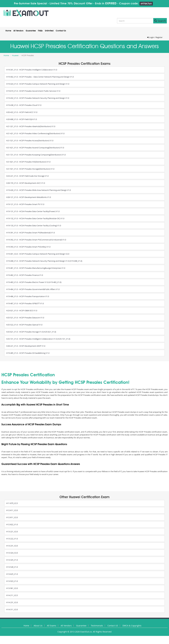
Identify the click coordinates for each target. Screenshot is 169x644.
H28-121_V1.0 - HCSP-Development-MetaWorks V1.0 (29, 197)
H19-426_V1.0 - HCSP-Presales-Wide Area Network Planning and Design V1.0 (38, 190)
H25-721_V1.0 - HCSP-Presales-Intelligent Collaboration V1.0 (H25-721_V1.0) (38, 339)
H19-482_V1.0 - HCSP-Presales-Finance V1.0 (25, 275)
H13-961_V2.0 (12, 588)
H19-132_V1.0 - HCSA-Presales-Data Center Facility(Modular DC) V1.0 (35, 218)
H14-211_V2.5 (12, 595)
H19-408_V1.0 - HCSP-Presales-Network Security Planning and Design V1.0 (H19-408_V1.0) (44, 261)
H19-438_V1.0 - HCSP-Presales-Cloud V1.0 (24, 105)
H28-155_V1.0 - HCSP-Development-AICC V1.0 (26, 183)
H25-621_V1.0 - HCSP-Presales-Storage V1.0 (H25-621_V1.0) (31, 332)
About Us (38, 626)
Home (8, 31)
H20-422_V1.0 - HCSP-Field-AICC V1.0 (22, 112)
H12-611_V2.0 (12, 510)
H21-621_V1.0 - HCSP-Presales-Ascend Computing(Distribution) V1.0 (35, 148)
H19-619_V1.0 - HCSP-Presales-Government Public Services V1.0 (33, 91)
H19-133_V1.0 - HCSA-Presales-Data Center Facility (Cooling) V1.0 (34, 226)
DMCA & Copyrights (132, 626)
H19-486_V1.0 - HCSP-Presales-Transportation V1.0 (28, 296)
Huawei (15, 55)
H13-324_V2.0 (12, 553)
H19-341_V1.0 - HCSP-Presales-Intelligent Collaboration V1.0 (32, 70)
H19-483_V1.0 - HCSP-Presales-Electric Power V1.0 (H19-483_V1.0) (34, 282)
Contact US (113, 626)
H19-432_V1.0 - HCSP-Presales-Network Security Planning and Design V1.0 (38, 98)
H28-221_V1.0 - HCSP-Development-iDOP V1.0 (26, 346)
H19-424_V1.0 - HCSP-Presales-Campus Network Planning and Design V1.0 (38, 84)
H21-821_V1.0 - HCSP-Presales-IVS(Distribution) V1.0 (28, 162)
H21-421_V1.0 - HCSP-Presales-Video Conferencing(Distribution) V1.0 (35, 133)
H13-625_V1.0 (12, 574)
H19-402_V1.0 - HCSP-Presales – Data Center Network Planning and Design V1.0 (40, 77)
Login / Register (155, 37)
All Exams (52, 626)
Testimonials (97, 626)
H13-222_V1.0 (12, 539)
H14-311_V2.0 (12, 609)
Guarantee (31, 31)
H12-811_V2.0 (12, 517)
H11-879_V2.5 (12, 503)
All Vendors (18, 31)
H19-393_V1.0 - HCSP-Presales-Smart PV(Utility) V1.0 (28, 247)
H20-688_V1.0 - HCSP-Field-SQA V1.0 (22, 119)
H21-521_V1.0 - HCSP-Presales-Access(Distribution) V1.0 (30, 141)
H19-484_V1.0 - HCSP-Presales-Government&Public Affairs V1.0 (33, 289)
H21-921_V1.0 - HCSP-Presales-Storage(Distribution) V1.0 (30, 169)
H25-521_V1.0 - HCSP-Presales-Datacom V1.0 (25, 318)
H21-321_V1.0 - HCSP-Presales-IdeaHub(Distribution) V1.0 (31, 126)
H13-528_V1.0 (12, 567)
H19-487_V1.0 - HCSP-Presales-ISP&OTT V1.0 (25, 303)
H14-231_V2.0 (12, 602)
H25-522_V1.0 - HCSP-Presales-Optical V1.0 (24, 325)
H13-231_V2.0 (12, 546)
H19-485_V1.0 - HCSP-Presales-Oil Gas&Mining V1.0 (28, 353)
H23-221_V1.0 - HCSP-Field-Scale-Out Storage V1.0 (27, 176)
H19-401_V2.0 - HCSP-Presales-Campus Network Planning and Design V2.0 (38, 254)
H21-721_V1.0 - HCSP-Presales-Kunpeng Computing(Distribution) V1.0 (36, 155)
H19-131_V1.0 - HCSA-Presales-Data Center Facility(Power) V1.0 (33, 211)
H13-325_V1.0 (12, 560)
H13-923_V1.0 (12, 581)
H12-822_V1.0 (12, 524)
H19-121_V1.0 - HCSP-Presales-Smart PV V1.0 (25, 204)
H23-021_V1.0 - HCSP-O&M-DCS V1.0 (22, 311)
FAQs (40, 31)
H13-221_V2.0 (12, 532)
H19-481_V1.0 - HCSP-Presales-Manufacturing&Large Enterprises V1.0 (36, 268)
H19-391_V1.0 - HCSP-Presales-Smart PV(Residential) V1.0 (30, 233)
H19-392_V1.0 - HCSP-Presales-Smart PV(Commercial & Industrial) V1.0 (36, 240)
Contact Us (61, 31)
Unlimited (49, 31)
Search (160, 21)
